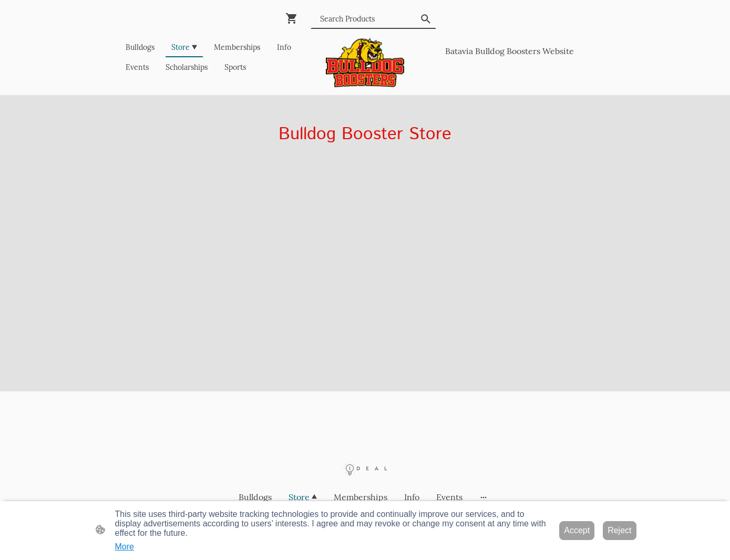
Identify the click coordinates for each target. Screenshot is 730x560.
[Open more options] (484, 497)
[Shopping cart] (294, 18)
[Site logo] (365, 62)
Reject (619, 530)
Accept (577, 530)
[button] (426, 19)
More (125, 547)
